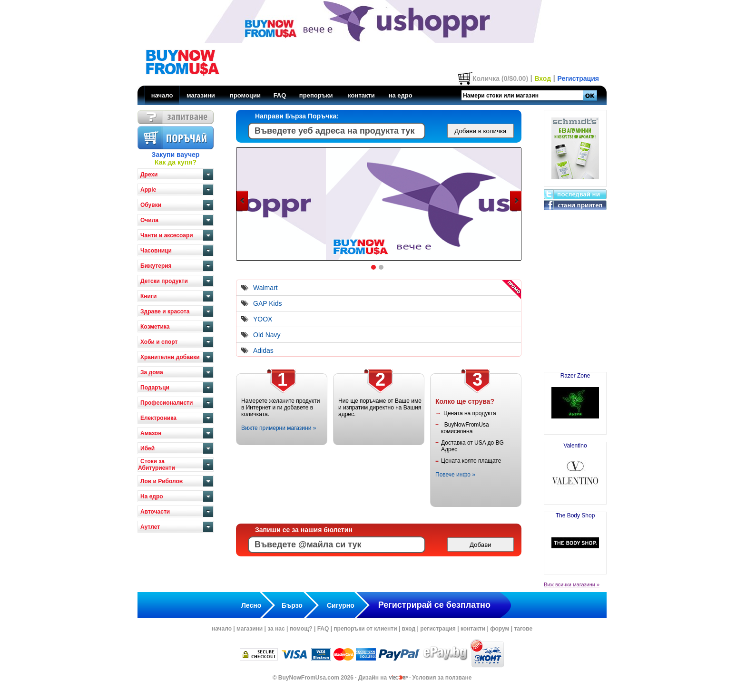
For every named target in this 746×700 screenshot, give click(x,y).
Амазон (151, 433)
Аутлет (150, 527)
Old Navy (267, 335)
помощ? (301, 629)
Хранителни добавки (170, 357)
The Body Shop (575, 539)
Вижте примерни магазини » (279, 428)
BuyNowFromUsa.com (309, 678)
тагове (523, 629)
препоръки (316, 95)
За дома (152, 372)
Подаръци (155, 388)
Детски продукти (164, 281)
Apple (148, 190)
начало (162, 95)
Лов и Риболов (162, 481)
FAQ (280, 95)
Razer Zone (575, 399)
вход (409, 629)
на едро (401, 95)
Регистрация (578, 78)
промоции (245, 95)
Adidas (263, 350)
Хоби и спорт (159, 342)
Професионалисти (167, 403)
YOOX (263, 319)
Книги (148, 296)
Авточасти (155, 512)
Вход (543, 78)
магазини (201, 95)
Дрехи (149, 175)
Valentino (575, 469)
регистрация (438, 629)
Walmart (265, 288)
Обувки (151, 205)
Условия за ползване (442, 678)
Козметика (155, 327)
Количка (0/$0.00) (500, 78)
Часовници (156, 251)
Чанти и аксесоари (167, 235)
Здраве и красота (165, 311)
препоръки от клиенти (365, 629)
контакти (361, 95)
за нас (276, 629)
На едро (152, 496)
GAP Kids (267, 303)
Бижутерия (156, 266)
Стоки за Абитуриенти (157, 465)
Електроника (158, 418)
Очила (149, 220)
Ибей (147, 448)
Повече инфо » (455, 475)
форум (500, 629)
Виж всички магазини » (572, 584)
